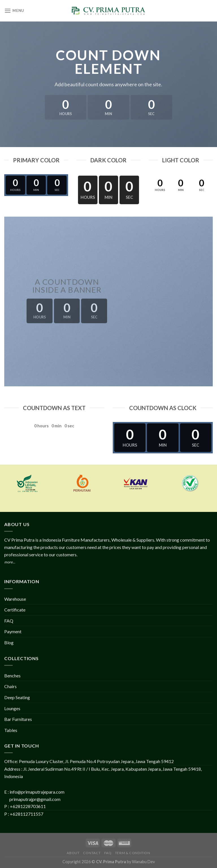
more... (10, 562)
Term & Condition (133, 853)
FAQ (9, 621)
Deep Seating (17, 697)
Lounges (12, 708)
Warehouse (15, 599)
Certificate (15, 610)
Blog (9, 642)
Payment (13, 631)
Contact (92, 853)
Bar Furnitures (18, 719)
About (73, 853)
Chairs (10, 686)
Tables (11, 730)
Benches (12, 676)
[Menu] (14, 11)
